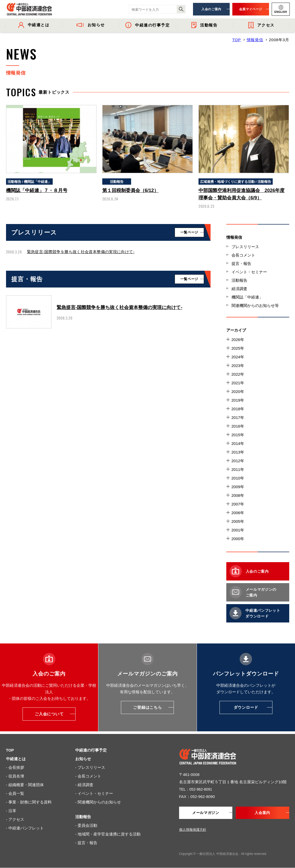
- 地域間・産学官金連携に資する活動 (108, 834)
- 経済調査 (84, 785)
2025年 (238, 348)
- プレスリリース (90, 767)
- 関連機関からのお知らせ (98, 802)
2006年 (238, 513)
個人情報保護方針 (193, 830)
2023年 (238, 366)
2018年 (238, 409)
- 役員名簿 (15, 776)
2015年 (238, 435)
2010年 (238, 478)
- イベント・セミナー (94, 793)
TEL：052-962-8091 (197, 789)
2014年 (238, 443)
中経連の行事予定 (91, 750)
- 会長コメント (88, 776)
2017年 (238, 417)
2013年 (238, 452)
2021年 (238, 383)
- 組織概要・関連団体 (25, 785)
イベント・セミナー (249, 272)
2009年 (238, 487)
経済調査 (239, 289)
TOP (237, 40)
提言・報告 (241, 263)
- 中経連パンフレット (25, 828)
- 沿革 (11, 811)
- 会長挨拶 (15, 767)
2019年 (238, 400)
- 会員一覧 (15, 793)
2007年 (238, 504)
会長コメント (243, 255)
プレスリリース (245, 247)
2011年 (238, 469)
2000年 (238, 539)
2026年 (238, 340)
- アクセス (15, 819)
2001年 (238, 530)
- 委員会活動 (86, 825)
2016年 (238, 426)
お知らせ (83, 759)
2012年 (238, 461)
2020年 (238, 392)
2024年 (238, 357)
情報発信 (255, 40)
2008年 (238, 495)
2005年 (238, 521)
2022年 (238, 374)
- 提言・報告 (86, 843)
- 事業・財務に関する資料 (29, 802)
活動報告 (239, 280)
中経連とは (16, 759)
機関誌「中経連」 (247, 297)
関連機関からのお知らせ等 (255, 305)
